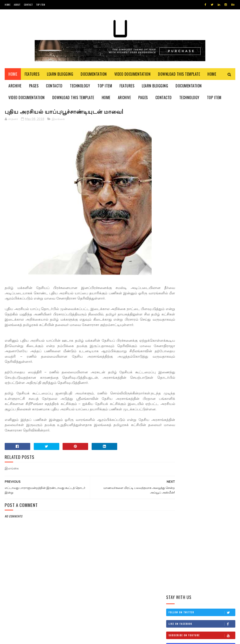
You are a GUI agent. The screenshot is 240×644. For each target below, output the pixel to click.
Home (7, 5)
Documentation (94, 75)
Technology (80, 87)
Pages (34, 87)
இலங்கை (58, 120)
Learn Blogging (60, 75)
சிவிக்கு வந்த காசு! (209, 249)
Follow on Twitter (202, 126)
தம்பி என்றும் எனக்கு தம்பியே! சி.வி (212, 209)
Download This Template (179, 75)
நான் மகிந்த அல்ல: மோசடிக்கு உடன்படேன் (214, 273)
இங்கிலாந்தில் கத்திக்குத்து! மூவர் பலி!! (214, 230)
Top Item (41, 5)
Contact (28, 5)
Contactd (54, 87)
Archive (15, 87)
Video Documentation (133, 75)
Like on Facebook (202, 138)
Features (32, 75)
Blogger (61, 638)
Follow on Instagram (202, 161)
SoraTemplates (27, 638)
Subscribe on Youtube (202, 149)
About (17, 5)
